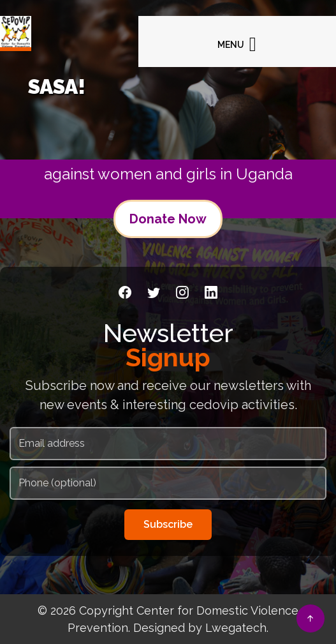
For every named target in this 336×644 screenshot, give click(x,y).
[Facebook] (125, 292)
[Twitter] (154, 292)
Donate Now (168, 219)
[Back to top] (310, 618)
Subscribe (168, 524)
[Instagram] (182, 292)
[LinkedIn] (211, 292)
